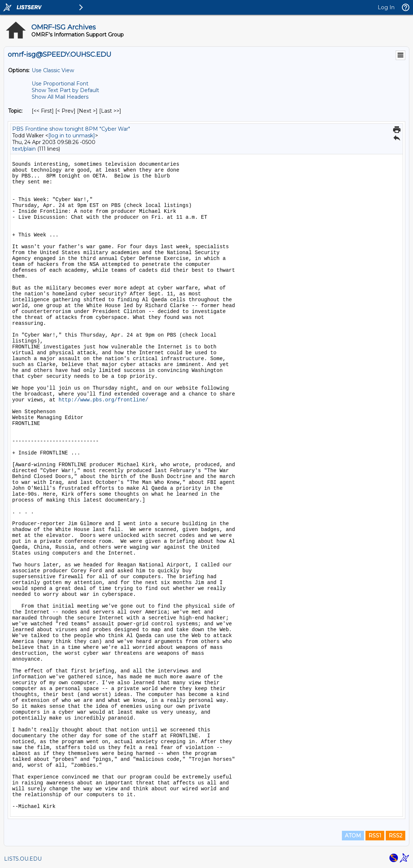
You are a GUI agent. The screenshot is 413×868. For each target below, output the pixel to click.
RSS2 (395, 836)
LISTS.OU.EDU (23, 859)
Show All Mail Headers (60, 97)
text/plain (24, 149)
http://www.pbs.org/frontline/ (104, 400)
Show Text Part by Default (65, 90)
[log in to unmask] (72, 136)
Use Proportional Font (60, 84)
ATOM (353, 836)
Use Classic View (53, 70)
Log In (386, 7)
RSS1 (375, 836)
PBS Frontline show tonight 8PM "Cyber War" (71, 129)
